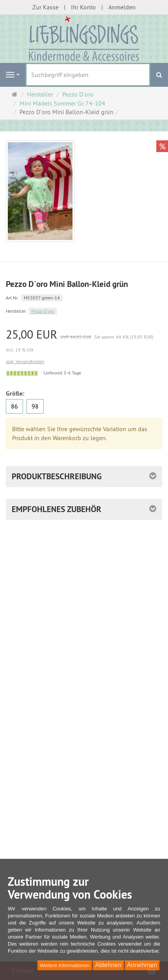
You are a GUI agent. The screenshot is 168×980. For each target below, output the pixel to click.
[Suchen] (159, 75)
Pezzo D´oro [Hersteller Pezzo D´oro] (43, 311)
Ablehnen (108, 965)
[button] (84, 509)
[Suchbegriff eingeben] (88, 75)
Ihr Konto (83, 7)
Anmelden (122, 7)
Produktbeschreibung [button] (57, 476)
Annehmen (142, 965)
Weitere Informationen (65, 965)
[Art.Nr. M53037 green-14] (84, 297)
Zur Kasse (45, 7)
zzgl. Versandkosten (25, 361)
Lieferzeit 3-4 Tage (62, 373)
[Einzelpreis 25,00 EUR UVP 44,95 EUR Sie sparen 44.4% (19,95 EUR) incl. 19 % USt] (84, 341)
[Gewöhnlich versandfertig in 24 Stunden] (22, 373)
